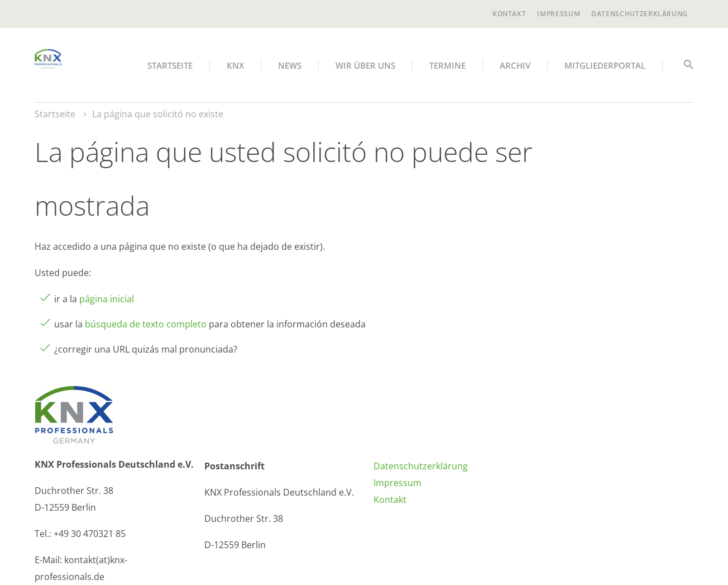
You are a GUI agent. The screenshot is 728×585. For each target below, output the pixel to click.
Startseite (170, 65)
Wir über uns (365, 65)
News (290, 65)
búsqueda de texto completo (146, 324)
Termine (447, 65)
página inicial (107, 299)
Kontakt (509, 14)
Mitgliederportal (605, 65)
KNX (235, 65)
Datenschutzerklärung (640, 14)
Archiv (515, 65)
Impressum (559, 14)
